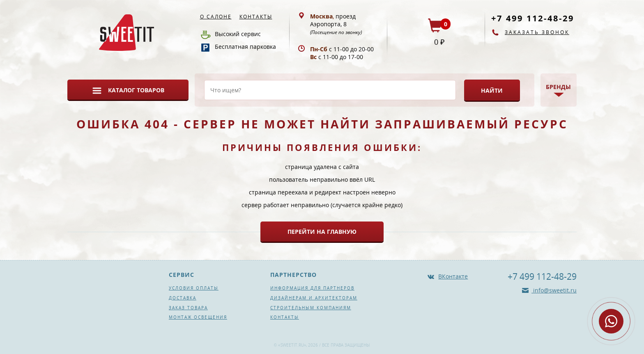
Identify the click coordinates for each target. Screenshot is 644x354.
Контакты (256, 17)
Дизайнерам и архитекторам (314, 298)
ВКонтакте (453, 276)
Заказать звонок (537, 32)
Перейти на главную (322, 232)
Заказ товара (188, 308)
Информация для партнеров (312, 288)
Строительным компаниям (311, 308)
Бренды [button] (558, 87)
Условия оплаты (194, 288)
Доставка (183, 298)
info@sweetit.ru (554, 290)
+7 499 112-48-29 (533, 18)
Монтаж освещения (198, 317)
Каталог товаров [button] (136, 90)
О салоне (216, 17)
